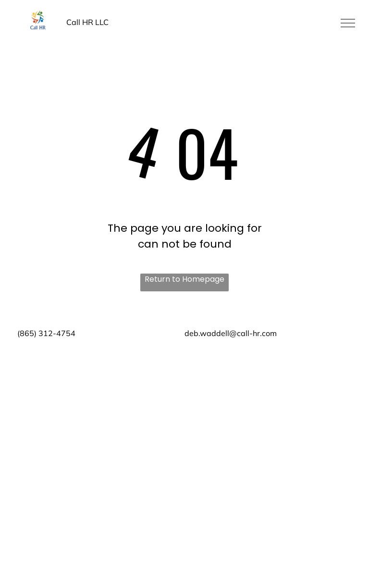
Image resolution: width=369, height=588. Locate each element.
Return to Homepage (184, 279)
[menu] (348, 23)
